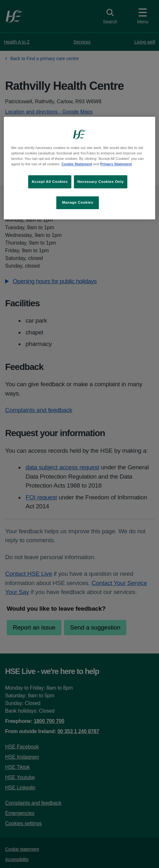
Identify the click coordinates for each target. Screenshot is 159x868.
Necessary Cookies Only (101, 182)
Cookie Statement (77, 164)
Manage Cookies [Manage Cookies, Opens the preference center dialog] (78, 203)
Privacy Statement (116, 164)
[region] (79, 168)
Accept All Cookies (50, 182)
